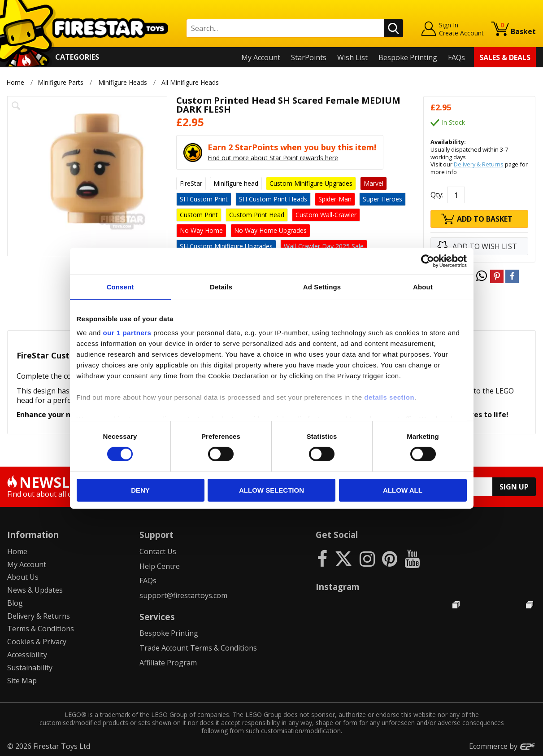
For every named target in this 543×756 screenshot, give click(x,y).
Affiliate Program (168, 663)
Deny (140, 490)
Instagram (338, 587)
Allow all (403, 490)
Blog (15, 603)
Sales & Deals (505, 57)
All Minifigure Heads (191, 82)
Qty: (437, 195)
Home (15, 82)
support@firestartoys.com (183, 595)
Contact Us (158, 551)
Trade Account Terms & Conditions (198, 648)
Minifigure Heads (123, 82)
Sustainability (30, 668)
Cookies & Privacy (37, 642)
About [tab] (423, 286)
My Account (261, 57)
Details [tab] (221, 286)
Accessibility (27, 655)
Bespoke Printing (408, 57)
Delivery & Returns (479, 164)
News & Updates (35, 590)
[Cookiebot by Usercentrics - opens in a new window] (428, 261)
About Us (23, 577)
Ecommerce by (502, 746)
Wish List (352, 57)
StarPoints (309, 57)
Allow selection (271, 490)
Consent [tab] (120, 286)
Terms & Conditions (41, 629)
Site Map (22, 681)
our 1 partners (127, 333)
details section (389, 397)
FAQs (456, 57)
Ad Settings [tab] (322, 286)
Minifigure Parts (61, 82)
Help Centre (160, 566)
